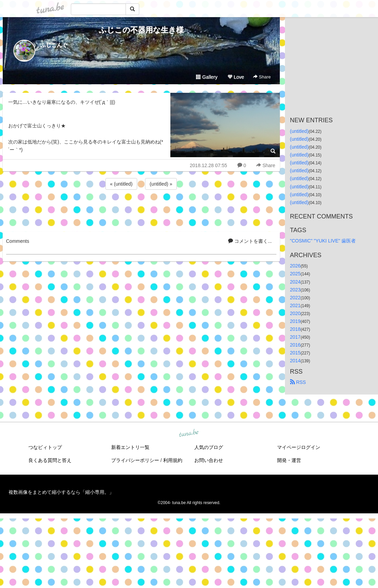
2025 (295, 274)
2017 (295, 337)
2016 (295, 345)
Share (262, 77)
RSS (298, 382)
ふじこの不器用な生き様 (141, 30)
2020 (295, 313)
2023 (295, 290)
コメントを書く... (250, 241)
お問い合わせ (209, 460)
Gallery (207, 77)
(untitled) (299, 131)
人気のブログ (209, 447)
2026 (295, 266)
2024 (295, 282)
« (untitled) (121, 184)
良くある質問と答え (50, 460)
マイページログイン (299, 447)
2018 (295, 329)
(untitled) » (161, 184)
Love (236, 77)
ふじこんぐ (54, 45)
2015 (295, 353)
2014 (295, 361)
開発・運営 (289, 460)
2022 (295, 298)
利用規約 (173, 460)
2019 (295, 321)
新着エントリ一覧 (130, 447)
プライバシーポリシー (135, 460)
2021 (295, 305)
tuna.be (189, 433)
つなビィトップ (45, 447)
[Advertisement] (141, 210)
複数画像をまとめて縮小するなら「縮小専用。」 (61, 492)
